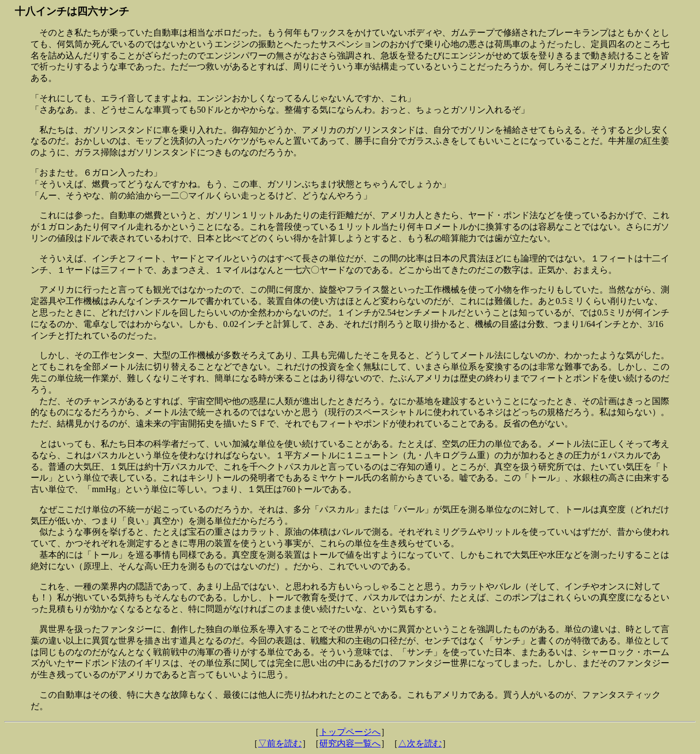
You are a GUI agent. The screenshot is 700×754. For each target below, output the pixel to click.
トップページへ (350, 732)
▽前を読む (280, 743)
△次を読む (420, 743)
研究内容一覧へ (350, 743)
